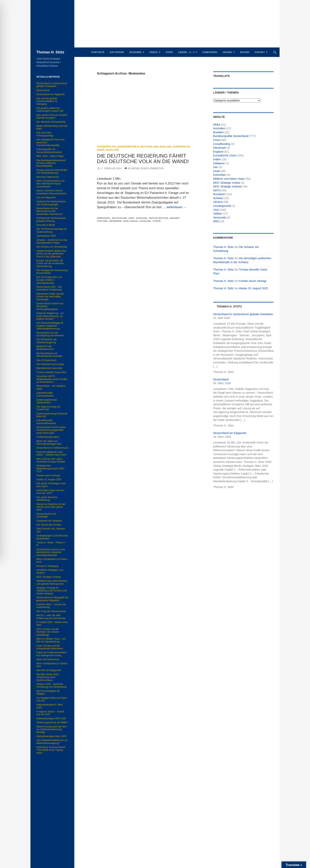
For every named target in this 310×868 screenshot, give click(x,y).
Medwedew (115, 221)
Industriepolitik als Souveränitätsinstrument (49, 151)
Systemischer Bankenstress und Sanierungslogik (51, 203)
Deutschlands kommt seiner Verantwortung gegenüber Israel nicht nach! (51, 430)
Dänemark (220, 148)
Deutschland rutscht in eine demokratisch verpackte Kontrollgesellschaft (51, 552)
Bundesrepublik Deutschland (138, 147)
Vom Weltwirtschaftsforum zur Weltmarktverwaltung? (52, 742)
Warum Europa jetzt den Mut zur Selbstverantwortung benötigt (51, 729)
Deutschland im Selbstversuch (52, 448)
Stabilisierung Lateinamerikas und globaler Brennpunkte (52, 582)
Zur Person (117, 52)
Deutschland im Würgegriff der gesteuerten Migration (52, 599)
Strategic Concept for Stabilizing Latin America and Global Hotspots (52, 591)
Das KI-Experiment (46, 360)
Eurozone (142, 218)
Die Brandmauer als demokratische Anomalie (49, 355)
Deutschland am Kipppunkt (230, 433)
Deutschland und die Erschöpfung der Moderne (50, 334)
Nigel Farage (131, 221)
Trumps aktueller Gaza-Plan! (51, 372)
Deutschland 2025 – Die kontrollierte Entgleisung (49, 288)
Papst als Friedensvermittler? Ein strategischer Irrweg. (52, 654)
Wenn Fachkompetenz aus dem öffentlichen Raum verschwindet (51, 184)
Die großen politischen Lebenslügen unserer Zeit (50, 110)
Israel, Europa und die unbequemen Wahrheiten (50, 647)
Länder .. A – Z (186, 52)
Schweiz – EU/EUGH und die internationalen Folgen (52, 241)
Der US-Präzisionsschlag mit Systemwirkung (52, 230)
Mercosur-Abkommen (48, 177)
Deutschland (119, 218)
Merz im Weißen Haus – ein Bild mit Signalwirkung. (51, 640)
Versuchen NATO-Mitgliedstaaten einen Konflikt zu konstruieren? (52, 379)
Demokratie (103, 218)
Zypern (157, 221)
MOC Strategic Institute (227, 186)
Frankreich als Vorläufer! (49, 521)
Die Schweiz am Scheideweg (52, 247)
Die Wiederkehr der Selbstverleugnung (47, 341)
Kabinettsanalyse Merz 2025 (51, 736)
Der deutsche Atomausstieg (51, 122)
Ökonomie (135, 52)
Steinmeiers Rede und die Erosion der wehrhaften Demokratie (50, 297)
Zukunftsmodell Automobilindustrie (46, 422)
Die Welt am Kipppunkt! (49, 670)
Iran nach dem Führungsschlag (45, 134)
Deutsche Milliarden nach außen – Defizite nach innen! (52, 453)
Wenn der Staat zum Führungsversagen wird (49, 443)
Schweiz (218, 198)
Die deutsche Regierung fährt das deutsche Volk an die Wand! (143, 159)
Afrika (217, 125)
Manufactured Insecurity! (49, 368)
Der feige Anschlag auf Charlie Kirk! (48, 408)
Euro (131, 218)
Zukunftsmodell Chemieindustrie (45, 394)
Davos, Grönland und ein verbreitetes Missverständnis (51, 192)
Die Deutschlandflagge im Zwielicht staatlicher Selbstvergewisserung (50, 326)
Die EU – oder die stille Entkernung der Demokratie (51, 617)
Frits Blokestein (159, 218)
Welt (216, 221)
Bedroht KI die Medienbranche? (45, 348)
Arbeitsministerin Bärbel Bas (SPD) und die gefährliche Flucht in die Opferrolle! (51, 254)
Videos (154, 52)
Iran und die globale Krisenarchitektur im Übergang (47, 101)
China (217, 140)
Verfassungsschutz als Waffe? (52, 722)
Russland (112, 150)
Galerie (227, 52)
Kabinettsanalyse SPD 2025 (51, 719)
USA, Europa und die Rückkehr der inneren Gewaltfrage (48, 632)
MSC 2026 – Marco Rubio (50, 156)
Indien (217, 159)
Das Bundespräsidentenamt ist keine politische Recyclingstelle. (51, 163)
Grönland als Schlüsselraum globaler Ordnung (51, 219)
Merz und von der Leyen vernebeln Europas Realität (51, 460)
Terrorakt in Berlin (46, 225)
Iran (215, 167)
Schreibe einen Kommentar (146, 168)
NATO (217, 190)
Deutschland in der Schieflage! (46, 515)
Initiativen (219, 163)
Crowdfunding (222, 144)
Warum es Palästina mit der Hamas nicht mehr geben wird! (51, 507)
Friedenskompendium (48, 437)
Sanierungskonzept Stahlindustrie (47, 401)
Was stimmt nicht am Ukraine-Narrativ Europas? (52, 116)
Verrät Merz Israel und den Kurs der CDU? (50, 492)
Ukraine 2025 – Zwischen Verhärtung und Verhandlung (52, 686)
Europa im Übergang (47, 566)
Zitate (169, 52)
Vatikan (218, 214)
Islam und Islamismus (48, 659)
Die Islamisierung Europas (50, 364)
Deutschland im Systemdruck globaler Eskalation (243, 314)
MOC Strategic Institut (227, 183)
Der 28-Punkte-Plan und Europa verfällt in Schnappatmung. (49, 280)
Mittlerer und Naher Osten (229, 179)
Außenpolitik (106, 147)
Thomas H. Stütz (50, 52)
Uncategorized (222, 206)
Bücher (245, 52)
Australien (219, 128)
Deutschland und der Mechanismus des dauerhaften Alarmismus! (50, 211)
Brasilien (218, 132)
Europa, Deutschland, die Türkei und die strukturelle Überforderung (50, 263)
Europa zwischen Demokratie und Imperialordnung (52, 171)
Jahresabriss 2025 (46, 236)
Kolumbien (220, 175)
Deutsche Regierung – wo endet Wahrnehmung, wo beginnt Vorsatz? (50, 316)
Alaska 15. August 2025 (253, 288)
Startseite (98, 52)
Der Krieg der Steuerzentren (51, 611)
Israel (216, 171)
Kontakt (260, 52)
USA (216, 210)
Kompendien (210, 52)
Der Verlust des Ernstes (49, 525)
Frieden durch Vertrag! (253, 281)
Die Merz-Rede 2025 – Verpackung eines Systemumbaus (48, 677)
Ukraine (218, 202)
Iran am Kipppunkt (46, 198)
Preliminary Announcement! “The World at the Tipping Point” (51, 750)
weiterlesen (176, 207)
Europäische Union (225, 155)
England (165, 147)
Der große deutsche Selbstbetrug (47, 499)
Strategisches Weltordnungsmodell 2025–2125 (51, 469)
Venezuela (220, 217)
